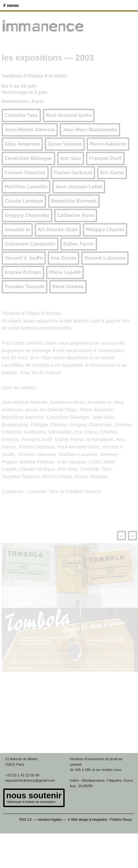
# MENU (11, 5)
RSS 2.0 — (29, 820)
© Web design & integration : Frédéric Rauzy (101, 820)
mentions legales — (52, 820)
